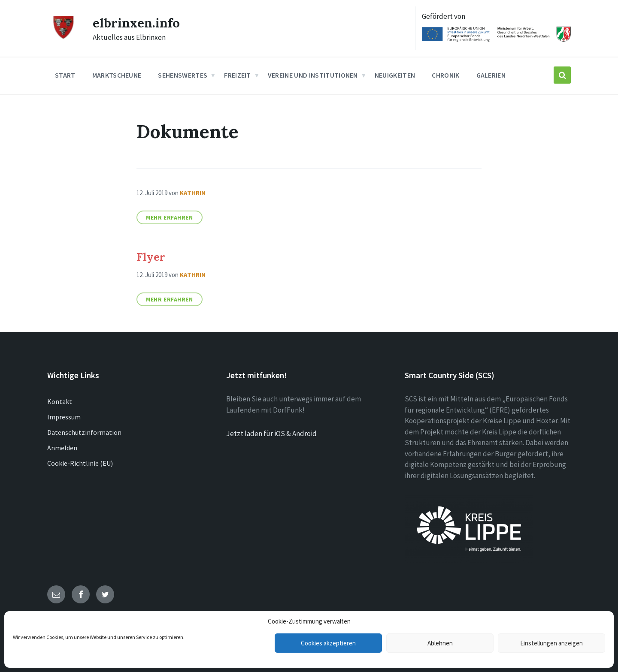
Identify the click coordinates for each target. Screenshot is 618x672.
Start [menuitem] (65, 75)
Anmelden (62, 448)
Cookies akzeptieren (328, 643)
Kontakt (60, 401)
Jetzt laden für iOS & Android (271, 434)
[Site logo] (64, 37)
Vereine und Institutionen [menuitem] (313, 75)
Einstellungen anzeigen (551, 643)
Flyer (151, 257)
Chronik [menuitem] (445, 75)
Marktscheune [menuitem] (117, 75)
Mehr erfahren (169, 217)
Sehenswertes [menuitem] (183, 75)
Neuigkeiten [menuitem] (395, 75)
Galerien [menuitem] (491, 75)
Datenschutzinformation (84, 432)
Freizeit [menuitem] (238, 75)
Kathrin (193, 193)
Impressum (64, 417)
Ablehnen (440, 643)
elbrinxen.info (136, 23)
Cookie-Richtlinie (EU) (80, 463)
